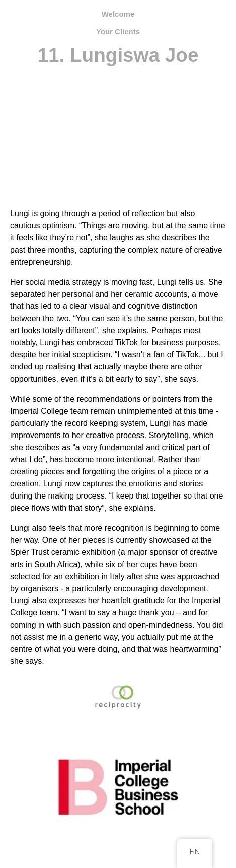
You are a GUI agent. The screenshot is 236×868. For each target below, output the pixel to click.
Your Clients (118, 32)
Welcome (118, 14)
